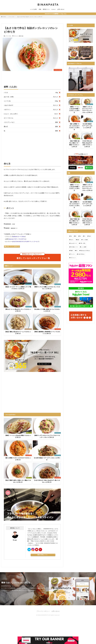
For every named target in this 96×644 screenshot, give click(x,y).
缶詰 (22, 36)
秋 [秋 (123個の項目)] (80, 236)
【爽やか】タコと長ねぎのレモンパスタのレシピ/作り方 (18, 310)
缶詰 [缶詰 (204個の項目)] (90, 236)
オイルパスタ (29, 284)
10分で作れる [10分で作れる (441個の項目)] (81, 254)
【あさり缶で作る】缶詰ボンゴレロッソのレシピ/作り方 (30, 17)
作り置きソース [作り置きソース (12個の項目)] (74, 247)
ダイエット (16, 36)
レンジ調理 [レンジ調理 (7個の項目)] (84, 247)
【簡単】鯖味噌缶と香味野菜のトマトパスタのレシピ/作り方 (47, 333)
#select (54, 9)
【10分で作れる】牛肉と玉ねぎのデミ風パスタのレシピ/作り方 (47, 481)
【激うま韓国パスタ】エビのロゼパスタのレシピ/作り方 (18, 459)
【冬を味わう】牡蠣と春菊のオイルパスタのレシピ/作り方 (47, 310)
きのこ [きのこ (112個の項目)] (72, 240)
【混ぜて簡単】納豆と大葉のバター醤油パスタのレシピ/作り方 (18, 481)
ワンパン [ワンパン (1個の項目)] (73, 254)
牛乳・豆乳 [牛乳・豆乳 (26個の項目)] (83, 243)
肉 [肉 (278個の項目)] (77, 251)
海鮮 (20, 36)
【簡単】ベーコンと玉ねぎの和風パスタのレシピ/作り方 (18, 436)
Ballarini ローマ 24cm (19, 236)
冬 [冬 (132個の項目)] (85, 236)
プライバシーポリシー (43, 611)
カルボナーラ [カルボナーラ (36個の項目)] (74, 243)
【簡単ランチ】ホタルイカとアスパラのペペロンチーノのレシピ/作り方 (47, 436)
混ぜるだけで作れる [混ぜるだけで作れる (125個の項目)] (85, 251)
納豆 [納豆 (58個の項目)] (78, 240)
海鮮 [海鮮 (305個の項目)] (72, 251)
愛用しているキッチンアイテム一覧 (33, 257)
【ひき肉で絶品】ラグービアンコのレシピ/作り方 (47, 459)
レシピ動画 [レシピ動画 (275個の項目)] (85, 240)
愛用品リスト (46, 9)
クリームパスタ (28, 329)
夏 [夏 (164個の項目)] (76, 236)
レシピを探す (34, 9)
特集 (40, 9)
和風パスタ (29, 433)
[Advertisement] (32, 145)
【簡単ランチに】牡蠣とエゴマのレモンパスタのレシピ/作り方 (47, 288)
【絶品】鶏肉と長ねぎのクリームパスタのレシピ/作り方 (18, 333)
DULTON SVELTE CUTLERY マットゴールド (26, 241)
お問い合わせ (61, 9)
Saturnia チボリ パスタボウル (17, 239)
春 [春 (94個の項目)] (71, 236)
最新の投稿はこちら (43, 555)
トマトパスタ (11, 17)
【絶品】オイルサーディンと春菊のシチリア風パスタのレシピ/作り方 (18, 288)
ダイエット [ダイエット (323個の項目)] (73, 258)
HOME (4, 17)
